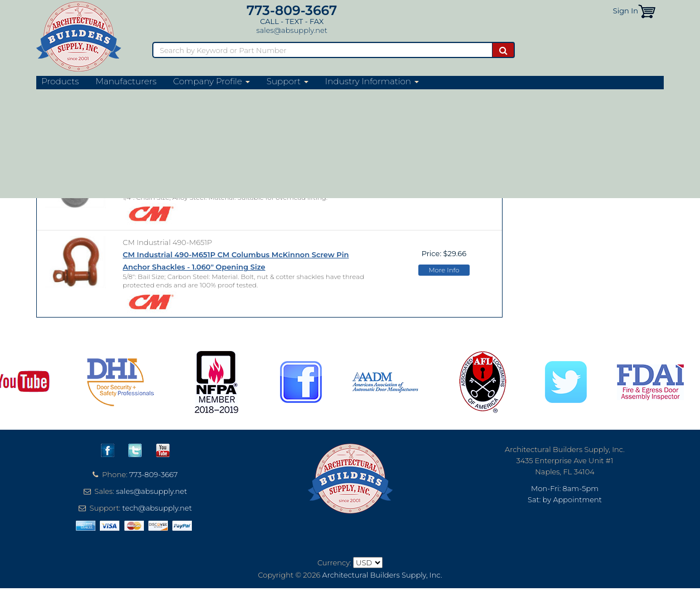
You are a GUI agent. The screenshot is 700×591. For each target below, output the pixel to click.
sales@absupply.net (292, 30)
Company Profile (212, 81)
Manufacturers (126, 81)
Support (288, 81)
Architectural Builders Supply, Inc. (382, 575)
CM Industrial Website (98, 121)
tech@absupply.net (157, 508)
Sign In (626, 11)
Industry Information (372, 81)
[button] (647, 11)
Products (60, 81)
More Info (444, 191)
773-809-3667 (292, 10)
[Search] (322, 50)
